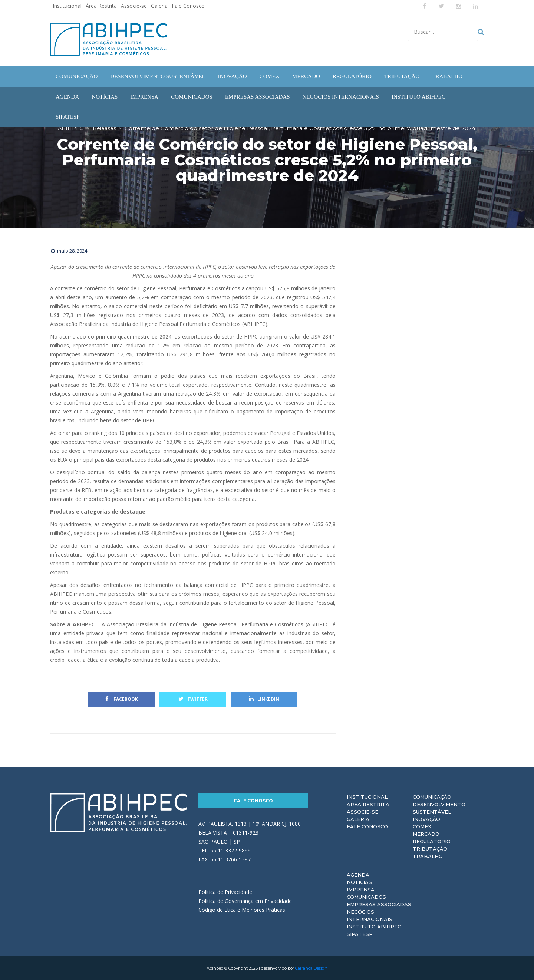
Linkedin (264, 699)
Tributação (430, 849)
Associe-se (134, 6)
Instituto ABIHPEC (374, 927)
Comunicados (366, 897)
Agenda (358, 875)
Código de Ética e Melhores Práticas (242, 910)
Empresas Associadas (379, 904)
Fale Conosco (188, 6)
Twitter (193, 699)
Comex (422, 826)
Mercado (426, 834)
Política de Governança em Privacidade (245, 901)
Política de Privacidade (225, 892)
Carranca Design (311, 968)
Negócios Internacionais (370, 915)
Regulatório (432, 841)
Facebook (122, 699)
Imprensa (361, 890)
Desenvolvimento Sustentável (439, 808)
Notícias (359, 882)
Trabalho (428, 856)
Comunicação (432, 797)
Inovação (426, 819)
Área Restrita (101, 6)
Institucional (67, 6)
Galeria (159, 6)
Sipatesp (360, 934)
